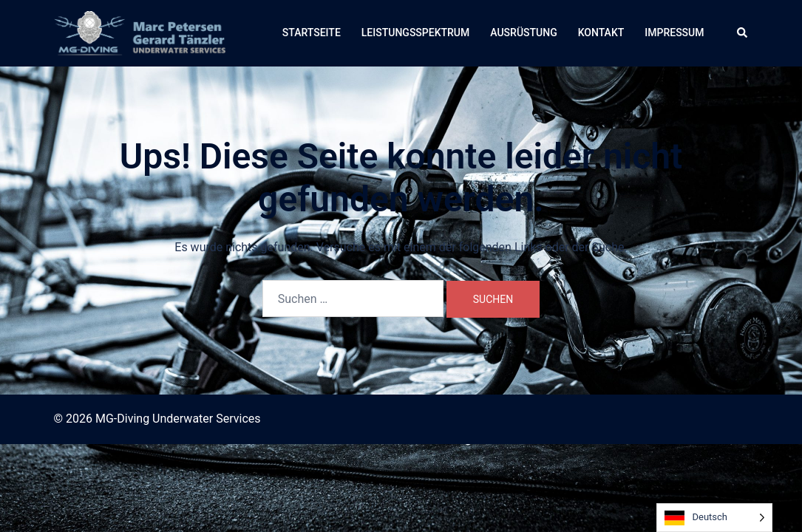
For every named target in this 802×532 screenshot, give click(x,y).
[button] (743, 33)
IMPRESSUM (674, 33)
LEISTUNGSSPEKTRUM (415, 33)
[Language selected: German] (714, 518)
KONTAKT (601, 33)
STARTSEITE (312, 33)
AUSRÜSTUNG (523, 33)
